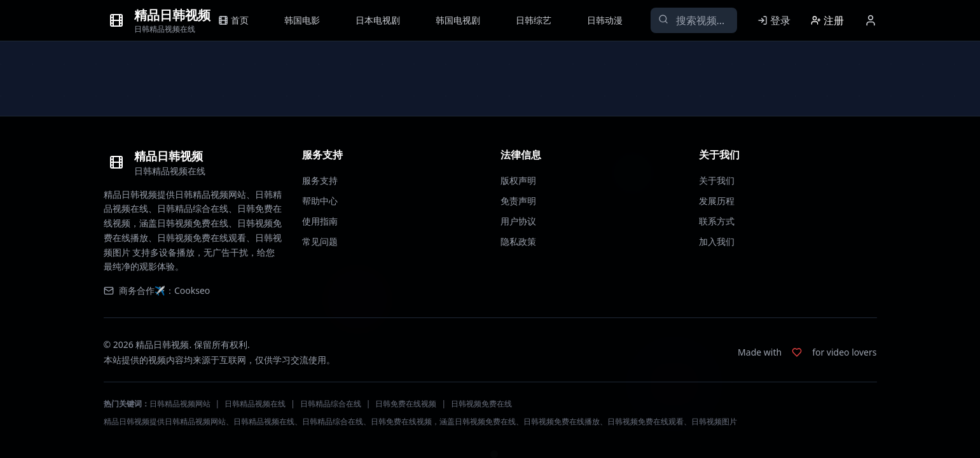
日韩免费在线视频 (406, 404)
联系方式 (717, 221)
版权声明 (518, 180)
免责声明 (518, 201)
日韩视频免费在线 (481, 404)
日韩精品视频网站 (180, 404)
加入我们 (717, 241)
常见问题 (320, 241)
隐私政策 (518, 241)
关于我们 (717, 180)
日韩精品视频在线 (255, 404)
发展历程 (717, 201)
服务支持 (320, 180)
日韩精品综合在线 (331, 404)
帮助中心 (320, 201)
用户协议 (518, 221)
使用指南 (320, 221)
